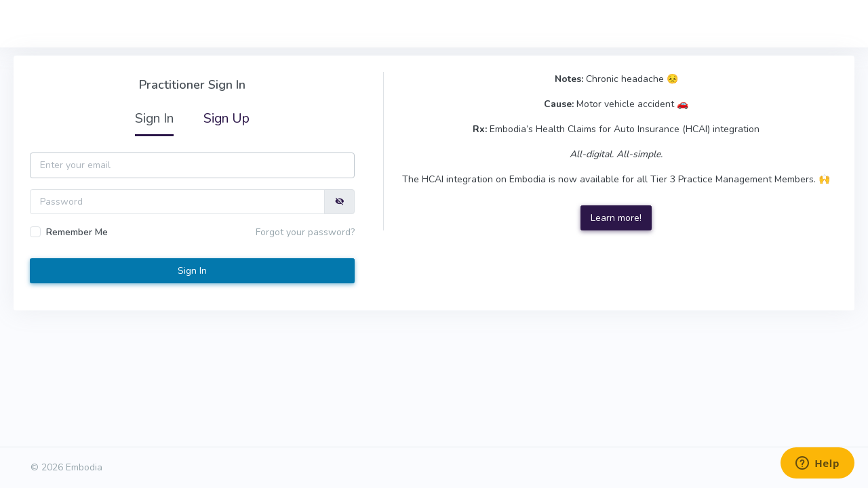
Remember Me (77, 232)
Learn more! (616, 218)
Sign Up (226, 118)
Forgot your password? (305, 232)
